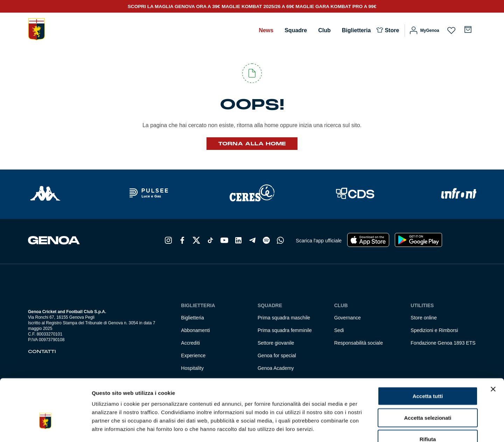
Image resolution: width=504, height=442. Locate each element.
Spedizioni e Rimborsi (434, 330)
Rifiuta (428, 397)
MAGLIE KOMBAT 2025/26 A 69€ (258, 6)
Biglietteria (356, 30)
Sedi (339, 330)
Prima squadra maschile (284, 318)
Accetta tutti (428, 354)
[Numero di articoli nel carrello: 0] (468, 29)
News (266, 30)
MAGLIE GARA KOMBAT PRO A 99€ (336, 6)
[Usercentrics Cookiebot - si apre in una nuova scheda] (45, 428)
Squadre (296, 30)
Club (324, 30)
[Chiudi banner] (493, 347)
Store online (424, 318)
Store (392, 30)
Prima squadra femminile (285, 330)
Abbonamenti (195, 330)
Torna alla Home (252, 144)
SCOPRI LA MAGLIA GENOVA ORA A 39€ (174, 6)
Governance (348, 318)
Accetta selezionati (428, 375)
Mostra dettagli (368, 428)
